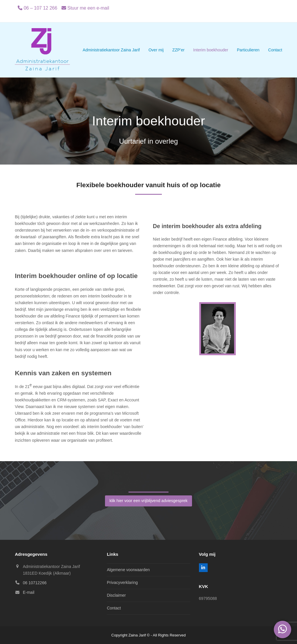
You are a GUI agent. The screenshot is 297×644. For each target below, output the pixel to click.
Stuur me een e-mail (88, 8)
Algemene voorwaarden (128, 570)
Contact (114, 608)
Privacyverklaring (122, 582)
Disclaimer (116, 595)
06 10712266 (35, 583)
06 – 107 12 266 (41, 8)
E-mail (29, 592)
